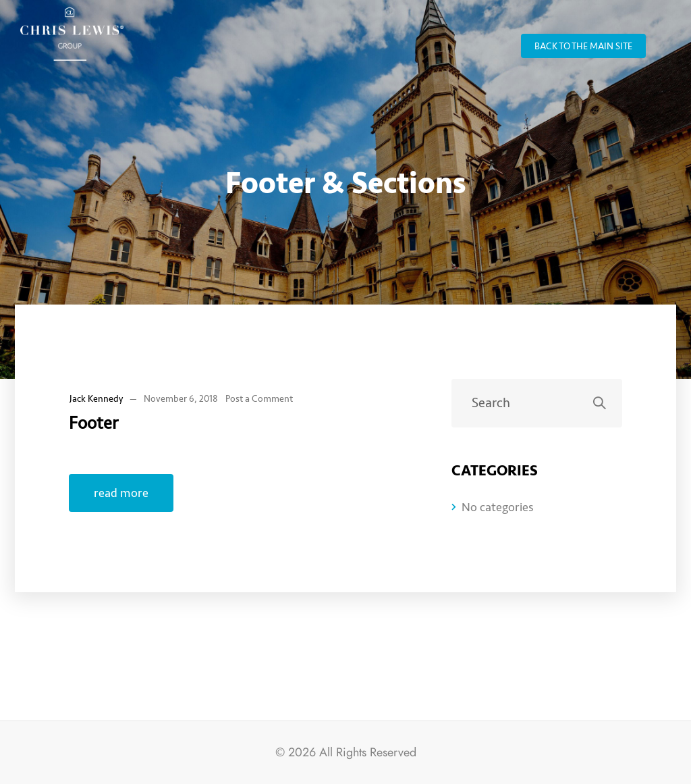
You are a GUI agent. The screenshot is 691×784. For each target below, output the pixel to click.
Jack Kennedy (96, 399)
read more (121, 493)
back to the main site (583, 46)
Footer (93, 423)
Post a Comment (259, 399)
